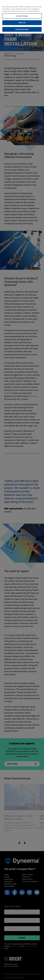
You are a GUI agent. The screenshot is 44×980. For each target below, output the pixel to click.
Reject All (22, 23)
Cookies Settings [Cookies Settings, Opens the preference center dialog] (22, 16)
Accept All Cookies (22, 29)
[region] (22, 17)
